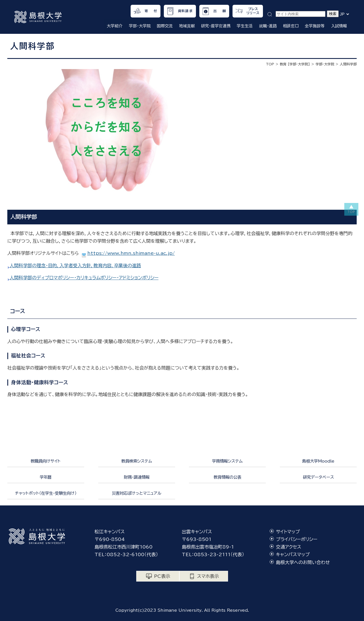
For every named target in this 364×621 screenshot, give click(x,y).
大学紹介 (115, 26)
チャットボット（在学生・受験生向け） (46, 493)
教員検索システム (137, 461)
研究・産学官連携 (216, 26)
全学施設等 (315, 26)
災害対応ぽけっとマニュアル (137, 493)
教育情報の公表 (227, 477)
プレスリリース (253, 11)
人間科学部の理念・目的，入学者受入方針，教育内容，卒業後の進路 (75, 266)
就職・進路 (268, 26)
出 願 (220, 11)
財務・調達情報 (137, 477)
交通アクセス (289, 547)
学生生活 (245, 26)
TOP (270, 64)
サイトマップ (288, 532)
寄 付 (151, 11)
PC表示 (162, 576)
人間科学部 (348, 64)
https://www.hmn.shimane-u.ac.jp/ (131, 253)
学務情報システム (227, 461)
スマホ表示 (208, 576)
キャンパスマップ (293, 554)
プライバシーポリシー (297, 539)
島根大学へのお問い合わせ (303, 562)
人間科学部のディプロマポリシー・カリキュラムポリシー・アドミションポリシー (84, 278)
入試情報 (339, 26)
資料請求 (185, 11)
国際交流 (165, 26)
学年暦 (46, 477)
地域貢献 (187, 26)
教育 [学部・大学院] (295, 64)
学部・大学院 (140, 26)
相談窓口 (291, 26)
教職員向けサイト (46, 461)
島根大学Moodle (318, 461)
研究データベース (318, 477)
